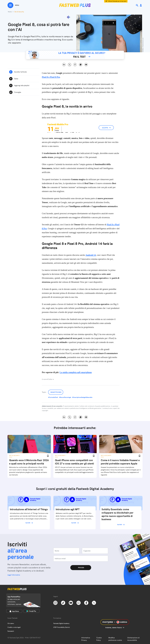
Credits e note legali (14, 627)
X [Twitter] (70, 65)
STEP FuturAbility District (62, 627)
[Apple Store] (14, 611)
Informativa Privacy (86, 639)
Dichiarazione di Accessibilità (133, 639)
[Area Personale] (141, 5)
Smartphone (56, 392)
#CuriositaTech (53, 397)
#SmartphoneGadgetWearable (82, 397)
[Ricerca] (137, 5)
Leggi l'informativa (14, 575)
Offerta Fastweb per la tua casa (117, 1)
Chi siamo (11, 623)
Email (86, 65)
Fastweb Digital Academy (61, 623)
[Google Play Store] (31, 611)
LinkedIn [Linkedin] (64, 65)
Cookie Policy (99, 639)
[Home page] (75, 5)
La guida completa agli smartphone (76, 372)
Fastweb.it (11, 631)
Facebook (75, 65)
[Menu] (13, 5)
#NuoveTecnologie (65, 397)
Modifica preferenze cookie (115, 639)
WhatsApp (81, 65)
